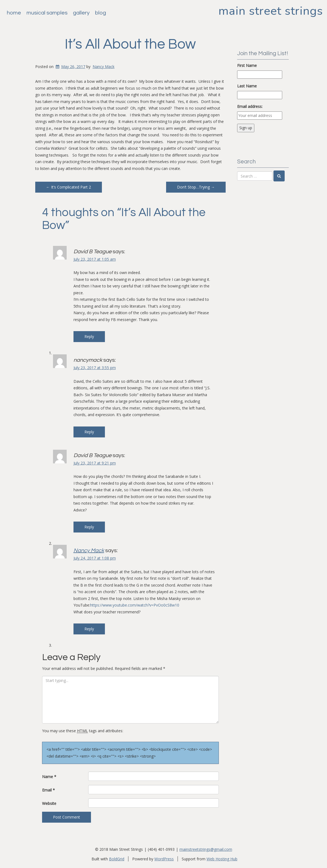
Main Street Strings (271, 11)
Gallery (81, 13)
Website (49, 803)
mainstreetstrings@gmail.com (206, 849)
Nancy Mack (104, 67)
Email (48, 790)
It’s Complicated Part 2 (69, 187)
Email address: (250, 106)
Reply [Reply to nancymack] (89, 432)
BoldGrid (117, 859)
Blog (101, 13)
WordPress (164, 859)
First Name (247, 65)
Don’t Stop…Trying (196, 187)
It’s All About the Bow (130, 44)
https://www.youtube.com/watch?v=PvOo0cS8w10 (135, 605)
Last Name (247, 86)
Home (14, 13)
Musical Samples (47, 13)
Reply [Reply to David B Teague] (89, 336)
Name (49, 777)
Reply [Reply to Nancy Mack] (89, 629)
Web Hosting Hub (222, 859)
